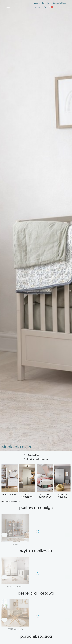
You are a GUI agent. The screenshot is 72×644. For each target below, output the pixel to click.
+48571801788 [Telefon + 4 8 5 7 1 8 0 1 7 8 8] (33, 455)
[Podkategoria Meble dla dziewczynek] (45, 481)
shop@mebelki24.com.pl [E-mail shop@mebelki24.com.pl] (37, 459)
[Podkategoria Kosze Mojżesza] (15, 615)
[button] (39, 7)
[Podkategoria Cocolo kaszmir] (15, 572)
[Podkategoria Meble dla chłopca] (62, 481)
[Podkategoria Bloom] (15, 530)
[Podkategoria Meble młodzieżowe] (27, 481)
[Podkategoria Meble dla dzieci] (10, 481)
